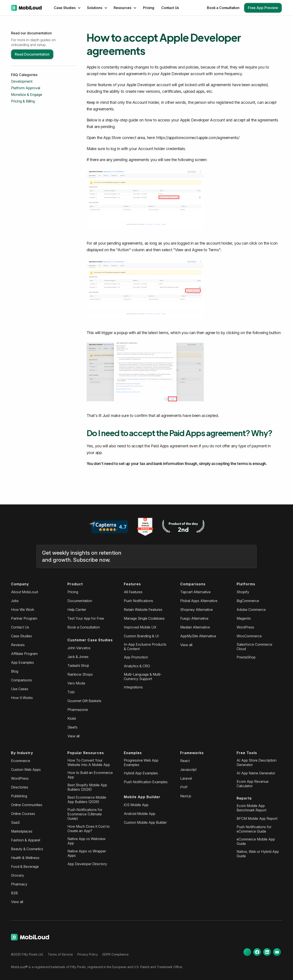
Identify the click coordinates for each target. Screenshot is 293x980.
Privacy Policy (88, 954)
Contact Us (170, 8)
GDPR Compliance (115, 954)
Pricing (149, 8)
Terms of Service (60, 954)
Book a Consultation (223, 8)
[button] (67, 8)
